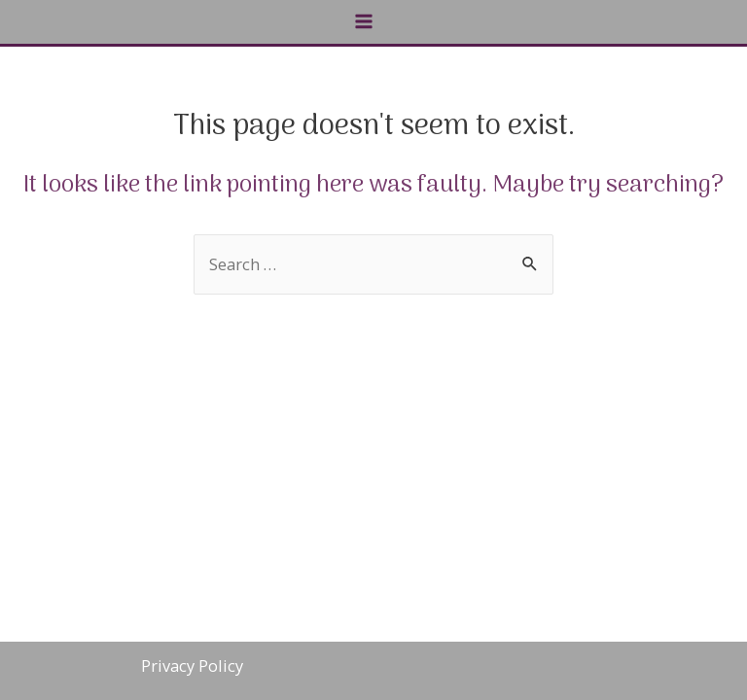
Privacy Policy (192, 665)
